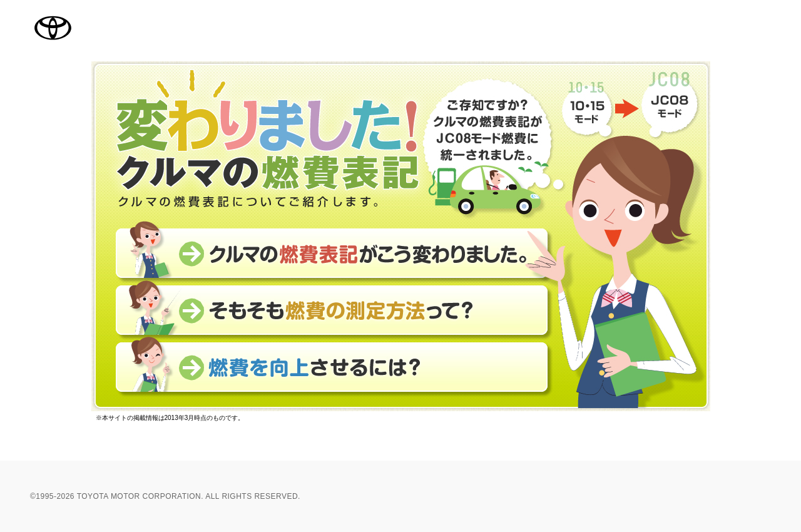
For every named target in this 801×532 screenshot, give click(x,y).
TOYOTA (53, 28)
